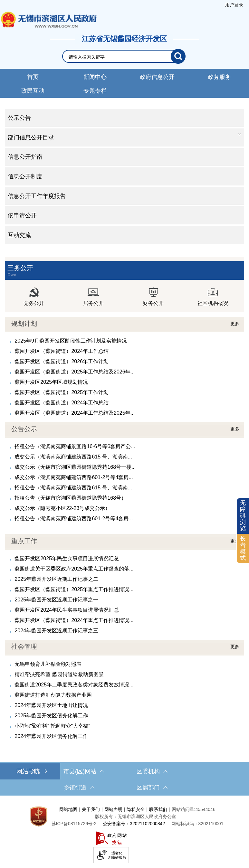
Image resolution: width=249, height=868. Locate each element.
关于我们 (91, 809)
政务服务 (219, 77)
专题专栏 (95, 91)
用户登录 (234, 5)
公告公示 (24, 429)
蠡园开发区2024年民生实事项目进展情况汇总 (67, 610)
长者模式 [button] (243, 548)
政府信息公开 (157, 77)
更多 (235, 324)
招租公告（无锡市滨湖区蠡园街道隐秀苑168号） (70, 498)
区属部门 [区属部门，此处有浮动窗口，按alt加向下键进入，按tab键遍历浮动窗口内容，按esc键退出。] (152, 788)
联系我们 (158, 809)
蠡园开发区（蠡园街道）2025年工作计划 (62, 392)
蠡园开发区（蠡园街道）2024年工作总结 (62, 351)
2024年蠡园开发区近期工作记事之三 (56, 631)
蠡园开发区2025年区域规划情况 (51, 382)
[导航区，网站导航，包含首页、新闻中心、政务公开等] (124, 83)
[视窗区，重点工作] (124, 584)
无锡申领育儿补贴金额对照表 (48, 664)
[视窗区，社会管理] (124, 690)
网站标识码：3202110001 (197, 824)
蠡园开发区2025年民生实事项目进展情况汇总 (67, 558)
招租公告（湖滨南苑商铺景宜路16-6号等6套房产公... (75, 446)
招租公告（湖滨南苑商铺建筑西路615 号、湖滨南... (73, 488)
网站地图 (68, 809)
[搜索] (178, 56)
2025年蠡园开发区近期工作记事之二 (56, 579)
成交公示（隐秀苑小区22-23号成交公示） (62, 508)
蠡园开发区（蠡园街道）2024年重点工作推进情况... (74, 620)
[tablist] (124, 137)
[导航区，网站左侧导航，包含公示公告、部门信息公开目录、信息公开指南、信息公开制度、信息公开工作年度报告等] (124, 176)
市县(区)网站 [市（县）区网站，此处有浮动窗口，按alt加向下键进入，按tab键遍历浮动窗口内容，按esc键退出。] (84, 771)
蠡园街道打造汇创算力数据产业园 (53, 695)
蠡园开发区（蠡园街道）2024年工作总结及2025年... (75, 413)
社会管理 (24, 646)
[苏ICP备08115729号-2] (74, 824)
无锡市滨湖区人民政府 (48, 20)
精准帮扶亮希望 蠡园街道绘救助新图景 (59, 674)
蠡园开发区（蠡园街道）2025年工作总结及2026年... (75, 372)
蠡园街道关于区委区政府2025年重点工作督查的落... (74, 569)
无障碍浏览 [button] (243, 516)
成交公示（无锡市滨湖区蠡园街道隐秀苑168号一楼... (75, 467)
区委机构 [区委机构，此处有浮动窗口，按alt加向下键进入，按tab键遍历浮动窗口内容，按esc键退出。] (152, 771)
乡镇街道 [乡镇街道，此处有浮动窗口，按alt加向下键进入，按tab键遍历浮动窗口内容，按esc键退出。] (79, 788)
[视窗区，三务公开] (124, 284)
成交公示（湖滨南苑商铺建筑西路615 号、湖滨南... (73, 457)
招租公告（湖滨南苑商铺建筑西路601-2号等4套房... (74, 519)
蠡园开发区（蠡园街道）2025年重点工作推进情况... (74, 589)
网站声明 (113, 809)
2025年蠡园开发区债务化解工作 (51, 716)
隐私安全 (136, 809)
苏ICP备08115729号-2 (74, 824)
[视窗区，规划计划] (124, 367)
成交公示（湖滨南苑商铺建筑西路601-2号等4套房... (74, 477)
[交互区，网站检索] (124, 56)
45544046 (205, 809)
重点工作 (24, 541)
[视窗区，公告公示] (124, 472)
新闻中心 (95, 77)
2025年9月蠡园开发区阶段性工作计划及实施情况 (71, 341)
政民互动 (33, 91)
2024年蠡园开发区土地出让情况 (51, 705)
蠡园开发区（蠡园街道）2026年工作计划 (62, 361)
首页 (33, 77)
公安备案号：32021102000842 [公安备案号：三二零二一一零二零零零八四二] (134, 824)
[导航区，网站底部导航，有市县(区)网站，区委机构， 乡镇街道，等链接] (124, 779)
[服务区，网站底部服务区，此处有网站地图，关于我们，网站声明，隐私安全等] (124, 833)
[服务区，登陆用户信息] (234, 5)
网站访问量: (184, 809)
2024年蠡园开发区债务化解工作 (51, 736)
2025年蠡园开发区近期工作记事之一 (56, 600)
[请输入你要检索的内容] (120, 57)
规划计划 (24, 324)
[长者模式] (243, 548)
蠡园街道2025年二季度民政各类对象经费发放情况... (74, 685)
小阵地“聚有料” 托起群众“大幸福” (52, 726)
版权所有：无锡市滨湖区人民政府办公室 (136, 816)
